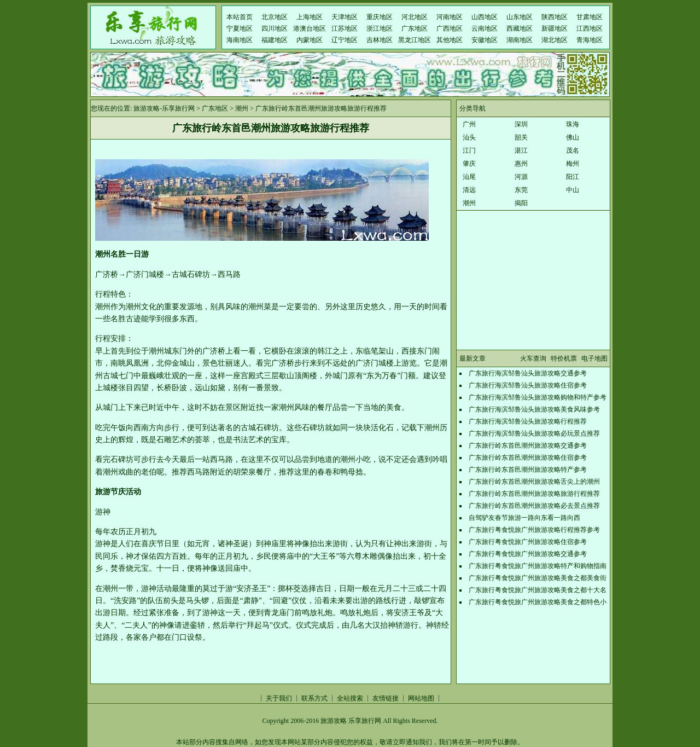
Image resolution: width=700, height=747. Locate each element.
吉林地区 (380, 40)
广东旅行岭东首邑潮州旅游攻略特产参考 (528, 470)
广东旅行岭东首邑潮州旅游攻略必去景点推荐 (534, 506)
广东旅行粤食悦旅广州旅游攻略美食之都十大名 (538, 590)
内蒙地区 (310, 40)
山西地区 (485, 17)
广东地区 (415, 28)
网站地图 (421, 698)
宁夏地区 (240, 28)
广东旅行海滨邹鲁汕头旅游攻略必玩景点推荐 (534, 433)
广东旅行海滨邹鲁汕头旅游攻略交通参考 (528, 373)
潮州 (242, 108)
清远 (469, 190)
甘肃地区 (590, 17)
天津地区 (345, 17)
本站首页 (240, 17)
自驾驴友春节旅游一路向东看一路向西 (524, 518)
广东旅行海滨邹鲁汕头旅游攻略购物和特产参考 (538, 397)
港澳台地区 (310, 28)
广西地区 (450, 28)
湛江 (521, 150)
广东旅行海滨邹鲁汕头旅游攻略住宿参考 (528, 385)
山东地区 (520, 17)
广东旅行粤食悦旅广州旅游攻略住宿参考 (528, 542)
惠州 (521, 164)
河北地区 (415, 17)
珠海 (573, 124)
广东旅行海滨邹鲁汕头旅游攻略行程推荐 (528, 421)
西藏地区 (520, 28)
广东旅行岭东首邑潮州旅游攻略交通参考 (528, 445)
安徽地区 (485, 40)
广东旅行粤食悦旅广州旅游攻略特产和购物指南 (538, 566)
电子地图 (594, 358)
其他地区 (450, 40)
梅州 (573, 164)
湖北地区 (555, 40)
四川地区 (275, 28)
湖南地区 (520, 40)
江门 (469, 150)
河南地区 (450, 17)
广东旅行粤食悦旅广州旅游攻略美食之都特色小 (538, 602)
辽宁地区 (345, 40)
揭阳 (521, 203)
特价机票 (564, 358)
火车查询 (533, 358)
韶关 (521, 137)
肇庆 (469, 164)
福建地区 (275, 40)
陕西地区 (555, 17)
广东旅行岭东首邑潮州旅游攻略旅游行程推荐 (534, 494)
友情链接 (386, 698)
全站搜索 (350, 698)
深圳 (521, 124)
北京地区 (275, 17)
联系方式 (314, 698)
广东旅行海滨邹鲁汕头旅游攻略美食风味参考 (534, 409)
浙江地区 (380, 28)
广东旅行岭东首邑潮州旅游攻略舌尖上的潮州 (534, 482)
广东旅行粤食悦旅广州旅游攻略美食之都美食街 (538, 578)
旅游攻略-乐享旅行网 (164, 108)
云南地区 (485, 28)
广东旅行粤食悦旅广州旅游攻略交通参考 (528, 554)
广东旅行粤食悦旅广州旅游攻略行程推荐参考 (534, 530)
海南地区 (240, 40)
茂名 (573, 150)
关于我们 (279, 698)
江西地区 (590, 28)
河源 (521, 177)
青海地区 (590, 40)
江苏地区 (345, 28)
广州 (469, 124)
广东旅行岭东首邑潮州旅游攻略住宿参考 (528, 458)
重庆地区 (380, 17)
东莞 (521, 190)
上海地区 (310, 17)
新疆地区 (555, 28)
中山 (573, 190)
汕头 (469, 137)
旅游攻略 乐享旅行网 (351, 721)
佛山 (573, 137)
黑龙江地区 (415, 40)
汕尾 (469, 177)
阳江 (573, 177)
